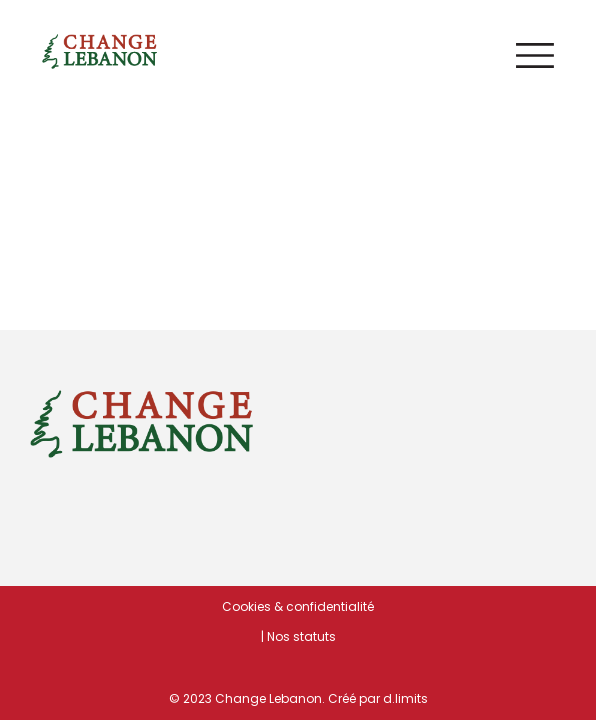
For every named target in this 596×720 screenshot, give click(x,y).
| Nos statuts (298, 636)
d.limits (405, 698)
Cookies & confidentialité (298, 606)
